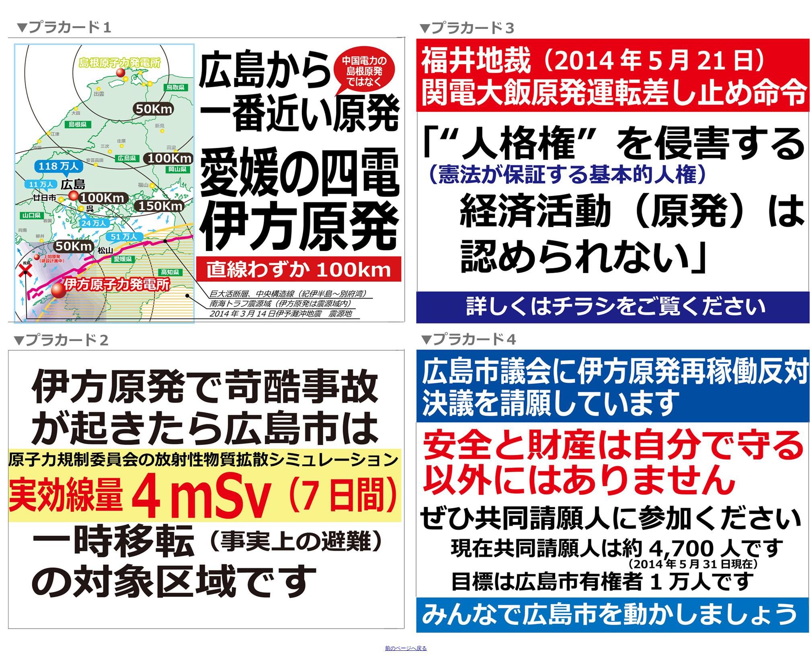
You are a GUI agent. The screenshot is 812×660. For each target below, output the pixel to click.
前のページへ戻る (406, 648)
